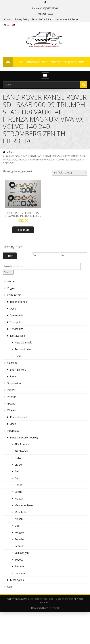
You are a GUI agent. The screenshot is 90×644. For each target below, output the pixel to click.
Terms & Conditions (42, 19)
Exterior (12, 404)
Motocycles (17, 580)
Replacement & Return (67, 19)
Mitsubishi (21, 512)
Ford (17, 478)
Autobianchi (22, 451)
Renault (19, 546)
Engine (11, 288)
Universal (20, 573)
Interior (12, 397)
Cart (10, 587)
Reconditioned (19, 302)
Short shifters (18, 370)
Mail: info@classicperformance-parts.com (43, 62)
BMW (18, 458)
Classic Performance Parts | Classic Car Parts (49, 599)
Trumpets (16, 322)
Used (13, 309)
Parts (13, 376)
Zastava (19, 566)
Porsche (19, 539)
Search (8, 272)
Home (11, 281)
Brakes (11, 390)
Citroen (19, 465)
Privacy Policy (22, 19)
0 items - (46, 14)
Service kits (17, 329)
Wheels (12, 410)
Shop (7, 25)
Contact (8, 19)
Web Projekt (53, 608)
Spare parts (17, 315)
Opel (17, 526)
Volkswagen (22, 553)
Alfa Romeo (22, 444)
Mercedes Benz (24, 505)
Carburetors (14, 295)
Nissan (19, 519)
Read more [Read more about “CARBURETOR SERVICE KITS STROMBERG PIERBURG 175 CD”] (23, 230)
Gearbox (12, 363)
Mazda (19, 498)
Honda (19, 485)
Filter (10, 256)
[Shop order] (70, 173)
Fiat (17, 471)
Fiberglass (13, 431)
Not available (18, 336)
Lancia (18, 492)
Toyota (19, 560)
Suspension (14, 383)
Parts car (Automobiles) (24, 437)
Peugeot (20, 532)
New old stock (23, 342)
